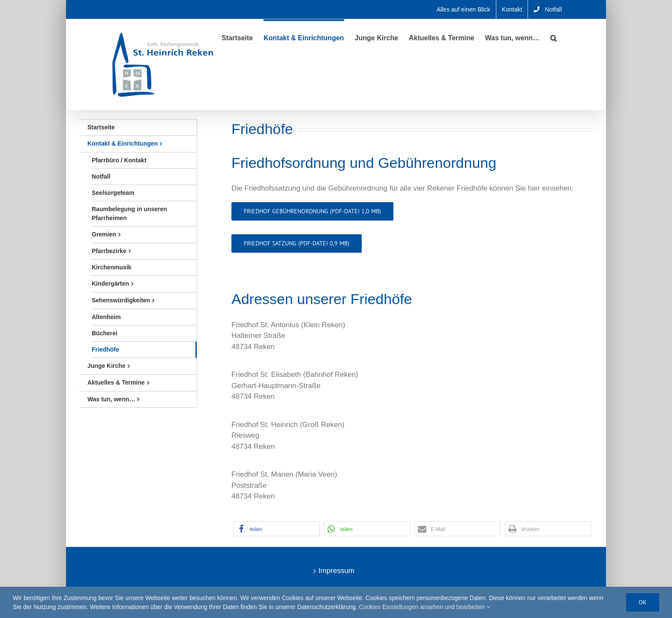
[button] (553, 37)
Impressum (336, 571)
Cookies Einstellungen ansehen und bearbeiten (425, 607)
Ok (643, 602)
